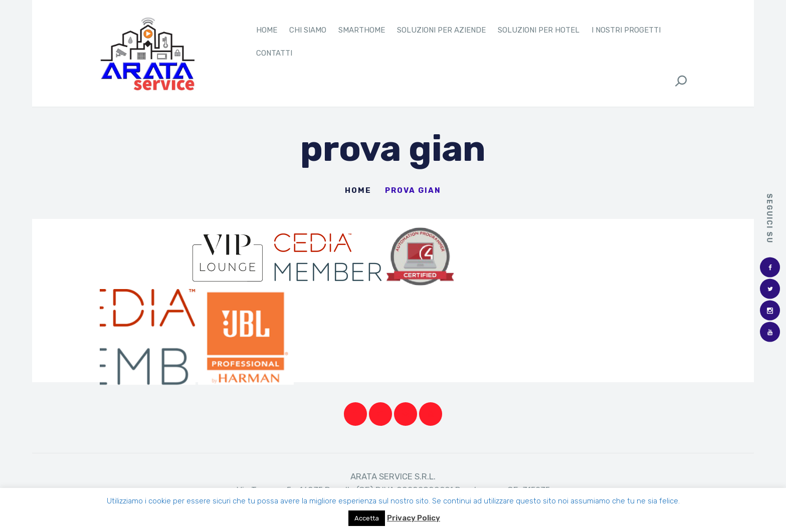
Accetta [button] (367, 518)
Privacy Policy (414, 518)
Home (358, 194)
